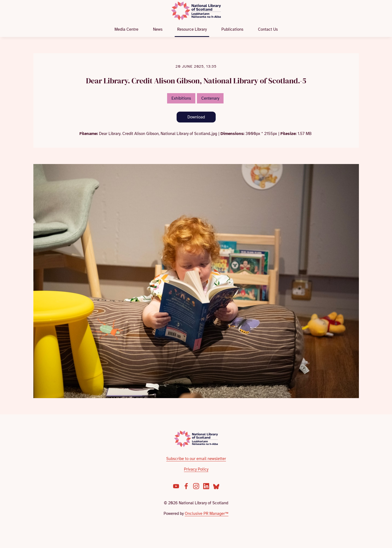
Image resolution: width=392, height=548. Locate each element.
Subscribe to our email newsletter (196, 459)
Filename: (89, 134)
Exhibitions (181, 98)
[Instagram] (196, 486)
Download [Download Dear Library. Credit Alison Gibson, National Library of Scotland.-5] (196, 117)
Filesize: (289, 134)
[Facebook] (186, 486)
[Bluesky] (216, 486)
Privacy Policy (196, 469)
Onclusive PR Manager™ (207, 514)
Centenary (210, 98)
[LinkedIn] (206, 486)
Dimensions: (232, 134)
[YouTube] (176, 486)
